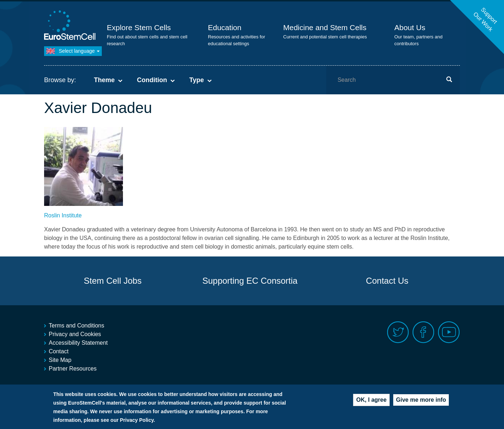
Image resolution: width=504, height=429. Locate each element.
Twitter (398, 332)
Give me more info (421, 403)
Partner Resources (73, 369)
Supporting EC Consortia (250, 281)
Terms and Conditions (77, 326)
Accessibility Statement (78, 343)
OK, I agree (371, 403)
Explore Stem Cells (139, 27)
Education (225, 27)
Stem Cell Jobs (113, 281)
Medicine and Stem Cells (325, 27)
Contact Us (387, 281)
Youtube (449, 332)
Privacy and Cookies (75, 334)
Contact (59, 351)
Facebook (424, 332)
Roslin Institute (63, 215)
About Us (410, 27)
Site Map (60, 360)
